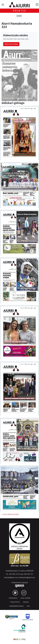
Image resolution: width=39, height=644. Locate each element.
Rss (28, 606)
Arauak (26, 602)
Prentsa (19, 11)
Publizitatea (15, 602)
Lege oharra (25, 598)
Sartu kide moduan (11, 44)
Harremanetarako (16, 606)
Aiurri (19, 16)
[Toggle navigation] (3, 5)
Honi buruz (13, 598)
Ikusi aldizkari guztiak (11, 514)
